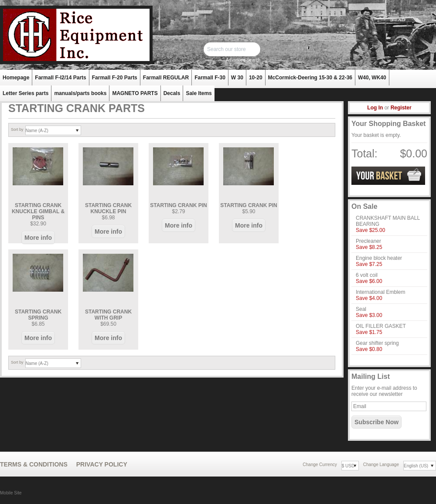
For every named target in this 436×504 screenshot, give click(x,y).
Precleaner (368, 241)
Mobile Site (11, 493)
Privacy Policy (102, 464)
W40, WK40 (372, 78)
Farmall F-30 (210, 78)
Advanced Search (243, 60)
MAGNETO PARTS (135, 93)
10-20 (256, 78)
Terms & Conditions (34, 464)
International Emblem (380, 292)
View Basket (388, 176)
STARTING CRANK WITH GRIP (108, 315)
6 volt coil (367, 275)
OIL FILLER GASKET (381, 326)
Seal (361, 309)
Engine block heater (379, 258)
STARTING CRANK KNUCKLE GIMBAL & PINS (38, 211)
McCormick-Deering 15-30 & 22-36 (310, 78)
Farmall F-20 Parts (115, 78)
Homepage (16, 78)
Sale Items (199, 93)
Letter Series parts (26, 93)
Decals (172, 93)
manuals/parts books (80, 93)
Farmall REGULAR (166, 78)
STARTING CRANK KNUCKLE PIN (108, 208)
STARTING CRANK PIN (178, 205)
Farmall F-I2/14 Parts (60, 78)
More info (38, 238)
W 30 (237, 78)
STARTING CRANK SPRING (38, 315)
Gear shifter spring (377, 343)
